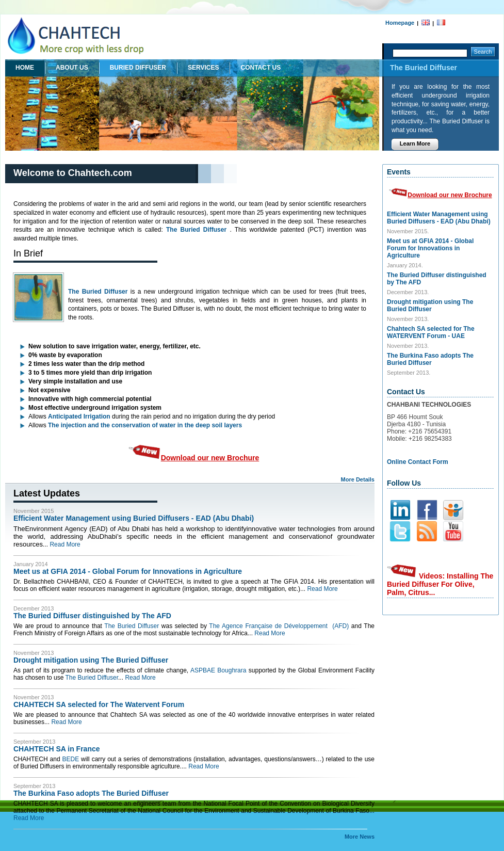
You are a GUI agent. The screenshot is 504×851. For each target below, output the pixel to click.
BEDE (70, 759)
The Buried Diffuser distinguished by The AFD (92, 616)
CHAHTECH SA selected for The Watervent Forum (99, 704)
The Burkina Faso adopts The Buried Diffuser (91, 793)
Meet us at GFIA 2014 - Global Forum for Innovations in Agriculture (128, 571)
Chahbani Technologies (80, 37)
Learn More (415, 143)
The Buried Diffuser (196, 230)
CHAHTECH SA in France (57, 749)
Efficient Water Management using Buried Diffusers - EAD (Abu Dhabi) (134, 518)
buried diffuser (138, 68)
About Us (72, 68)
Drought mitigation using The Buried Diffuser (91, 660)
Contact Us (261, 68)
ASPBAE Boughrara (218, 670)
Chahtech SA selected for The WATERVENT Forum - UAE (431, 332)
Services (203, 68)
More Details (358, 479)
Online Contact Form (418, 462)
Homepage (400, 23)
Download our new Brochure (194, 458)
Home (25, 68)
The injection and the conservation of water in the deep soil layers (145, 425)
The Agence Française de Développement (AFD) (279, 626)
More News (360, 837)
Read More (65, 544)
